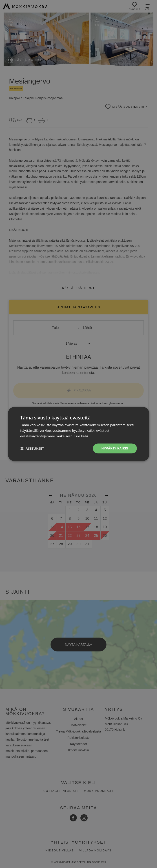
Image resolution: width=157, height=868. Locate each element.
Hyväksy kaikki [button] (115, 448)
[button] (32, 448)
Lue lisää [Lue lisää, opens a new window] (81, 436)
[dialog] (78, 434)
